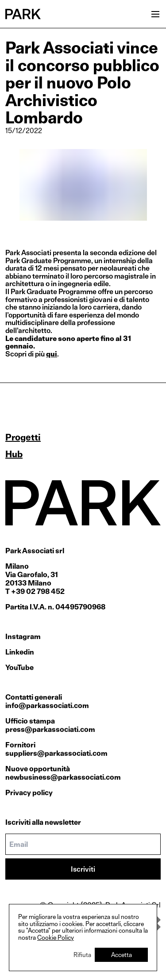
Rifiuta (82, 955)
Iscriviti (83, 869)
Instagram (23, 637)
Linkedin (20, 652)
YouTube (19, 668)
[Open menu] (155, 14)
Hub (14, 454)
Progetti (23, 437)
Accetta (122, 955)
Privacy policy (29, 793)
